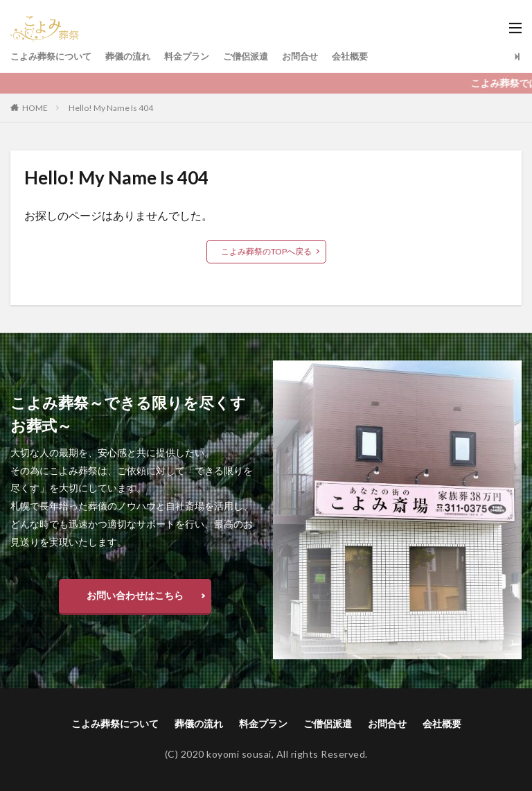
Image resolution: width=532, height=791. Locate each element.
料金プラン (198, 56)
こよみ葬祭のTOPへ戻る (266, 251)
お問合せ (318, 56)
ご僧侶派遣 (260, 56)
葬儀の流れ (136, 56)
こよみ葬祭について (54, 56)
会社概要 (371, 56)
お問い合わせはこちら (135, 595)
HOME (35, 108)
